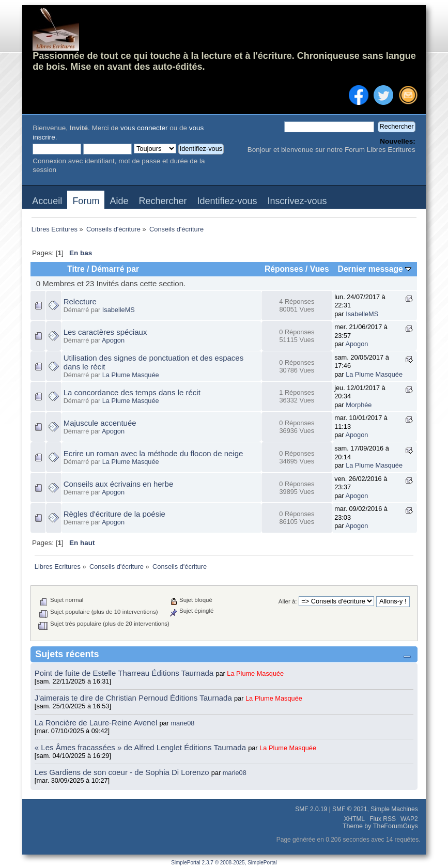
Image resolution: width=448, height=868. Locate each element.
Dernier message (375, 269)
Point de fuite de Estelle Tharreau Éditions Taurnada (125, 673)
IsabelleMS (119, 310)
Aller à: (288, 601)
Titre (76, 269)
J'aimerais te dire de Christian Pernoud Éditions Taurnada (134, 698)
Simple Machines (394, 809)
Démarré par (115, 269)
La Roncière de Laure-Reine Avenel (96, 723)
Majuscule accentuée (100, 423)
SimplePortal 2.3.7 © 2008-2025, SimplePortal (224, 863)
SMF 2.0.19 (311, 809)
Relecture (80, 301)
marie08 (182, 723)
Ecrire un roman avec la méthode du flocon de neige (153, 453)
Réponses (284, 269)
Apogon (113, 340)
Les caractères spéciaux (105, 332)
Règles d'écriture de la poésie (114, 514)
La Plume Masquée (131, 375)
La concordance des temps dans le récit (132, 392)
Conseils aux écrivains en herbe (119, 484)
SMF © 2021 (350, 809)
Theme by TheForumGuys (380, 826)
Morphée (359, 405)
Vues (320, 269)
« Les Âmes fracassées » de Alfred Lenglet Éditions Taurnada (141, 747)
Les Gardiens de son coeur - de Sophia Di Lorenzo (122, 772)
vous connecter (144, 128)
